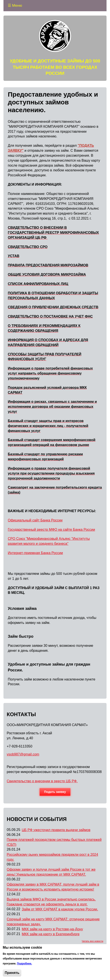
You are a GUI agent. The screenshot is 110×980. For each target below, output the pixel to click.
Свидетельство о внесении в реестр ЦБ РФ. (42, 781)
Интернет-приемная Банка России (35, 553)
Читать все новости (93, 941)
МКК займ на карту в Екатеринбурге (51, 934)
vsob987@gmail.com (23, 754)
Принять (12, 973)
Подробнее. (24, 964)
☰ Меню (15, 6)
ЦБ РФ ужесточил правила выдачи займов (56, 830)
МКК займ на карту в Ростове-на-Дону (52, 929)
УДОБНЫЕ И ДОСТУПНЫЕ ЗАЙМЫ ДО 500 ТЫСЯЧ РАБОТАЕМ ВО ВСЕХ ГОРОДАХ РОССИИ (55, 67)
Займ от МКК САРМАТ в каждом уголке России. (60, 909)
